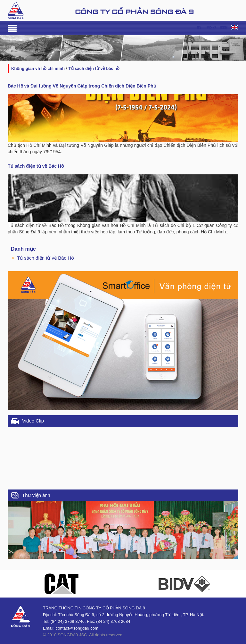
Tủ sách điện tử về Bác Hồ (94, 68)
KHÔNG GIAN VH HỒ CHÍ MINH (38, 68)
